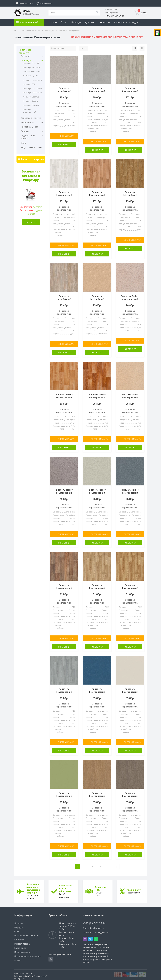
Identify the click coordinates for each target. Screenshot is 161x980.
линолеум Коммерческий (29, 111)
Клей (23, 143)
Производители (22, 950)
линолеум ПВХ (29, 84)
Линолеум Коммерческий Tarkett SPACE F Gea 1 (97, 195)
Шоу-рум (76, 22)
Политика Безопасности (26, 933)
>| (116, 864)
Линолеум (49, 30)
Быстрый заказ (66, 136)
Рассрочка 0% (134, 887)
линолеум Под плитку (32, 88)
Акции (17, 958)
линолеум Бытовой (31, 67)
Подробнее (31, 222)
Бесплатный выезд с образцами (66, 886)
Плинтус (25, 131)
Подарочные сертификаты (27, 954)
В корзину (64, 144)
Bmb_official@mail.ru (93, 926)
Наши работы (58, 22)
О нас (17, 929)
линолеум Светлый (31, 97)
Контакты (19, 937)
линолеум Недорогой (32, 80)
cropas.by (28, 971)
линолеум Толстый (31, 63)
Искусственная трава (32, 147)
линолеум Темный (31, 105)
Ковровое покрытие (31, 118)
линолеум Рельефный (32, 93)
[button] (25, 3)
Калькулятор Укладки (126, 22)
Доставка (90, 22)
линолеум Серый (30, 101)
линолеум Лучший (31, 76)
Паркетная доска (29, 127)
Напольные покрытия (31, 30)
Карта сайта (20, 945)
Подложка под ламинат (28, 137)
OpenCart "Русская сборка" (36, 974)
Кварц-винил (27, 122)
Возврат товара (22, 941)
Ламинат (25, 56)
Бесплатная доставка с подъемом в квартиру (33, 886)
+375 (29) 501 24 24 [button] (94, 921)
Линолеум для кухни (32, 72)
